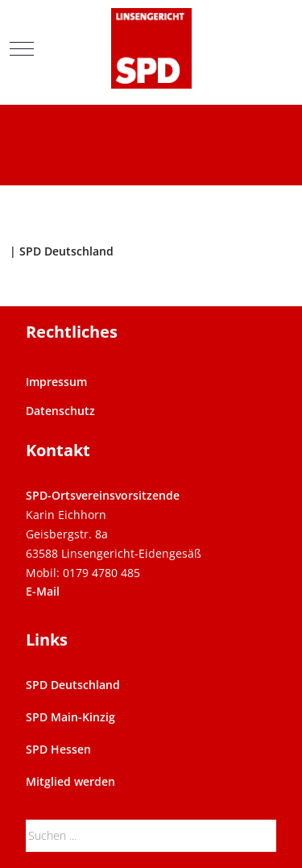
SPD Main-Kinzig (70, 717)
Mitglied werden (70, 781)
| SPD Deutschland (62, 251)
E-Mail (43, 591)
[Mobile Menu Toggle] (22, 48)
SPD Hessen (58, 749)
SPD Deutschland (73, 685)
